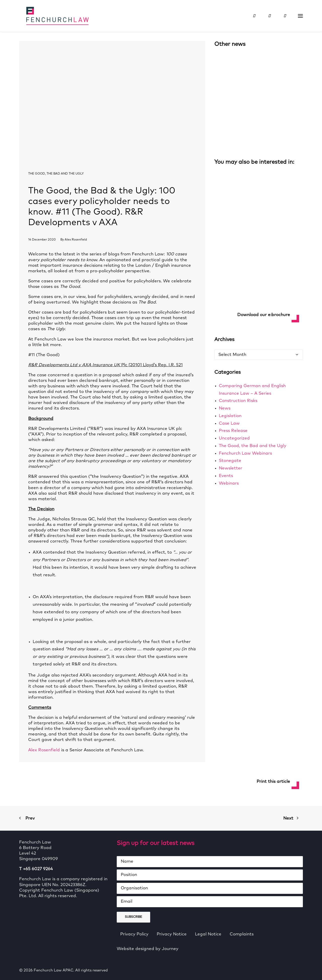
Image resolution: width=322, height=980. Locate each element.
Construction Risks (238, 401)
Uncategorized (234, 438)
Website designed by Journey (148, 949)
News (225, 408)
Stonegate (230, 461)
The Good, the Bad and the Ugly (56, 174)
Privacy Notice (172, 934)
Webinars (229, 483)
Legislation (230, 416)
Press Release (233, 431)
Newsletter (231, 468)
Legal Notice (208, 934)
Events (226, 476)
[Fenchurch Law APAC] (50, 16)
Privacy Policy (134, 934)
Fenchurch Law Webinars (245, 453)
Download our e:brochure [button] (264, 315)
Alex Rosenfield (76, 240)
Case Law (229, 424)
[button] (300, 16)
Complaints (242, 934)
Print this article (273, 782)
